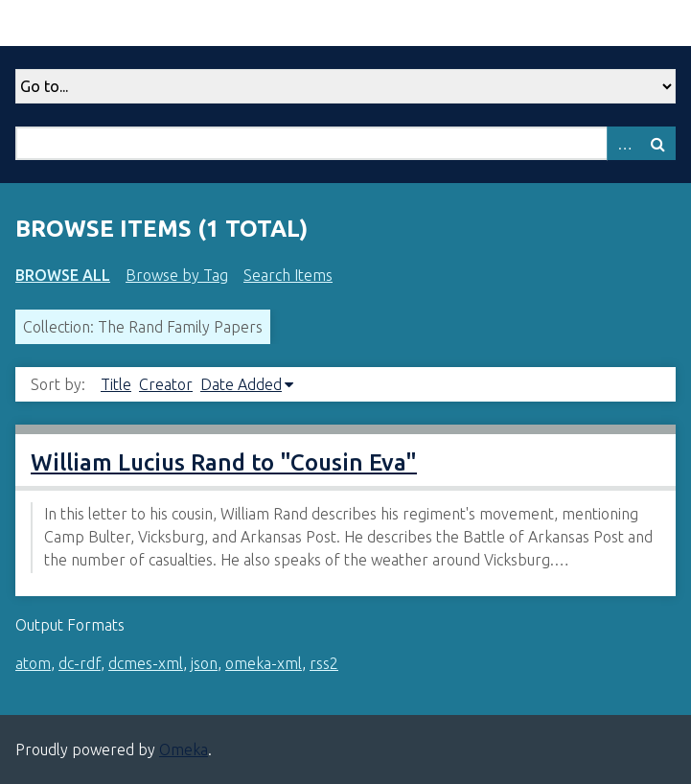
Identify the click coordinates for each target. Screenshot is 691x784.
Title (116, 384)
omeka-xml (264, 663)
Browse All (63, 275)
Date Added (241, 384)
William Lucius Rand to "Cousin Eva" (224, 462)
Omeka (184, 749)
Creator (166, 384)
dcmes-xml (146, 663)
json (204, 663)
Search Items (288, 275)
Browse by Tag (177, 275)
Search (658, 143)
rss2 (324, 663)
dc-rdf (80, 663)
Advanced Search (624, 143)
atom (33, 663)
